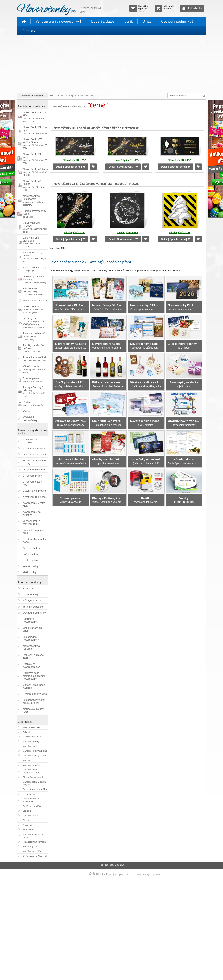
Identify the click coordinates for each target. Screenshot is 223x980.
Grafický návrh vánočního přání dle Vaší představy (34, 323)
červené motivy (31, 548)
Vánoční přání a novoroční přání (31, 771)
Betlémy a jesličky (32, 806)
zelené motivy (31, 566)
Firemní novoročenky (34, 777)
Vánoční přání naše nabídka (34, 686)
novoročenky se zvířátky (32, 513)
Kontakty (28, 31)
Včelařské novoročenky (30, 419)
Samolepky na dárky (34, 269)
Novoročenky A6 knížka (35, 185)
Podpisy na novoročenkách (31, 665)
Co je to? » (143, 11)
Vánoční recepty (31, 741)
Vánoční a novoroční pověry (33, 836)
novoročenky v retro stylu (34, 504)
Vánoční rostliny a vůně (35, 756)
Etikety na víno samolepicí (32, 242)
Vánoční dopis (34, 369)
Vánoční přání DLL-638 (75, 160)
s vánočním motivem (34, 448)
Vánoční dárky (30, 816)
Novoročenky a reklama (31, 647)
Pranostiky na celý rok (34, 842)
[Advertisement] (111, 64)
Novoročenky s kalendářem (33, 200)
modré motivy (30, 560)
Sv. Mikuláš (29, 794)
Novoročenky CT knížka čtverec (35, 144)
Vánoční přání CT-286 (180, 231)
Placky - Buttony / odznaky (34, 392)
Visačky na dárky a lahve (34, 257)
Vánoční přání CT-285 (127, 231)
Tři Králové (28, 830)
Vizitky (26, 411)
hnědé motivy (30, 554)
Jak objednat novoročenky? (31, 638)
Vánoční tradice (31, 746)
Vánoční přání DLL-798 (180, 160)
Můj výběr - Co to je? (35, 601)
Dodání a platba (103, 21)
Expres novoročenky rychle (34, 214)
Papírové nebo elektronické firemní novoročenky (34, 676)
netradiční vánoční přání (33, 531)
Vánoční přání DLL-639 (127, 160)
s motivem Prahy (32, 476)
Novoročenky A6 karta (35, 172)
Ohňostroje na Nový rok (35, 856)
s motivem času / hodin (32, 483)
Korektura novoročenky (30, 620)
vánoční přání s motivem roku (32, 522)
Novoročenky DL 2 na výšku (35, 130)
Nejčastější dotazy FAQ (33, 710)
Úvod (53, 96)
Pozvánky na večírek (35, 359)
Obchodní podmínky (177, 21)
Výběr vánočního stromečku (32, 800)
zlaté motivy (30, 572)
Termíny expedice (33, 607)
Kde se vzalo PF (31, 727)
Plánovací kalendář (34, 336)
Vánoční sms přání (32, 851)
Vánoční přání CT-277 (75, 231)
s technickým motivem (35, 491)
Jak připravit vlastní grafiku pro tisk (34, 701)
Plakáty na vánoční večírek (34, 348)
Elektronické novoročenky (33, 291)
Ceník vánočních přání (32, 629)
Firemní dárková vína (35, 694)
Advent (26, 732)
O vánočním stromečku (35, 789)
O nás (147, 21)
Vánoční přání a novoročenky (58, 21)
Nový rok (27, 825)
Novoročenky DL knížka (35, 158)
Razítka (33, 404)
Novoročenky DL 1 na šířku (35, 117)
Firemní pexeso (32, 380)
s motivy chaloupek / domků (34, 540)
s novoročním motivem (30, 441)
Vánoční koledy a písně (35, 751)
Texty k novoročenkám (35, 300)
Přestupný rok (30, 846)
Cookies (158, 874)
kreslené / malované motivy (34, 462)
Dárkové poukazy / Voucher (35, 279)
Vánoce (27, 760)
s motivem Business (34, 497)
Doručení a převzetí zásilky (34, 656)
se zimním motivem (34, 470)
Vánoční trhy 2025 (32, 737)
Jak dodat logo (31, 594)
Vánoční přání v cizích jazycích (34, 783)
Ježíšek (27, 811)
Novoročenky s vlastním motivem (33, 309)
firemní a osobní (184, 495)
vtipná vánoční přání (34, 455)
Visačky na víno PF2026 (35, 227)
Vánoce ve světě (31, 765)
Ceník (129, 21)
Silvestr (27, 820)
